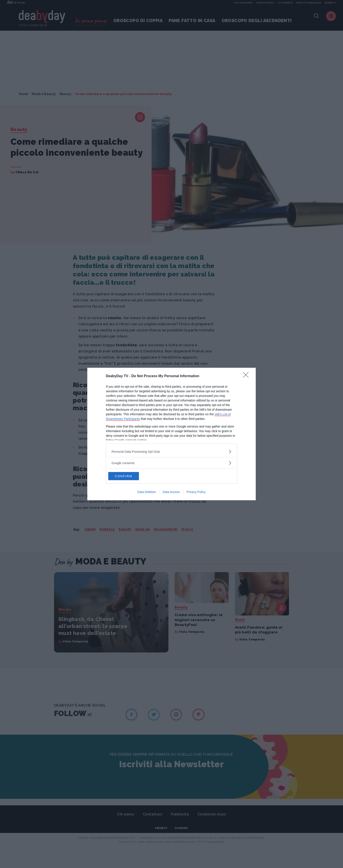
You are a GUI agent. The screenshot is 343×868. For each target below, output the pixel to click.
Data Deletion (147, 492)
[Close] (247, 376)
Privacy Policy (196, 492)
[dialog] (171, 434)
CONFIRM (129, 476)
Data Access (171, 492)
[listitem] (171, 451)
